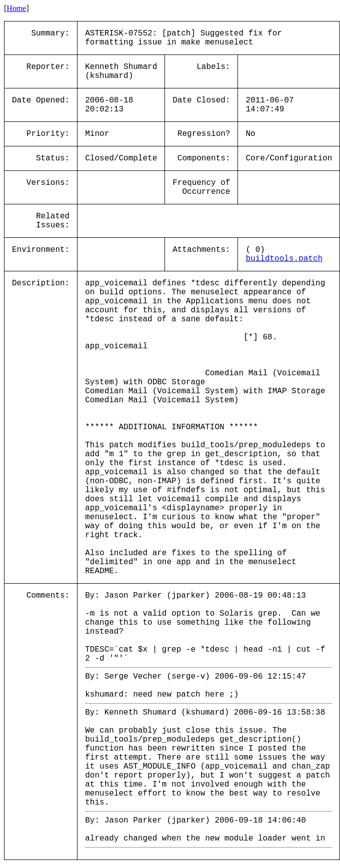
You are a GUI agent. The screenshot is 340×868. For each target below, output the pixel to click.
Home (16, 8)
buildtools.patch (284, 259)
